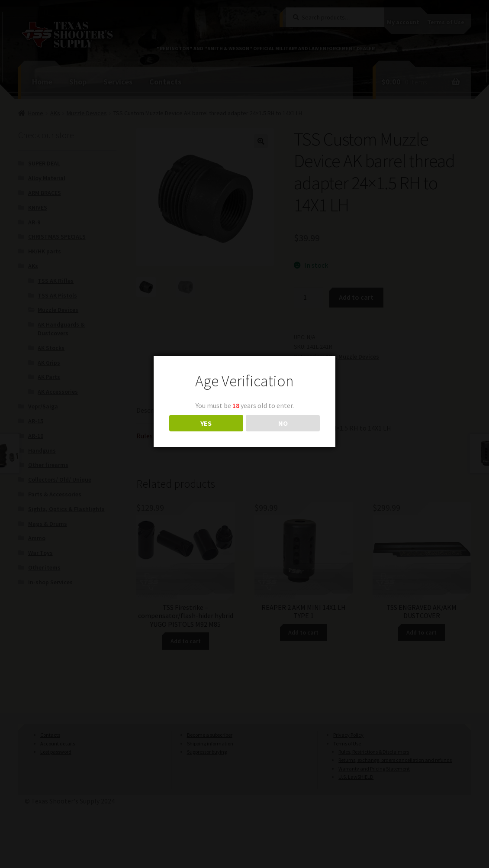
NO (283, 423)
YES (206, 423)
